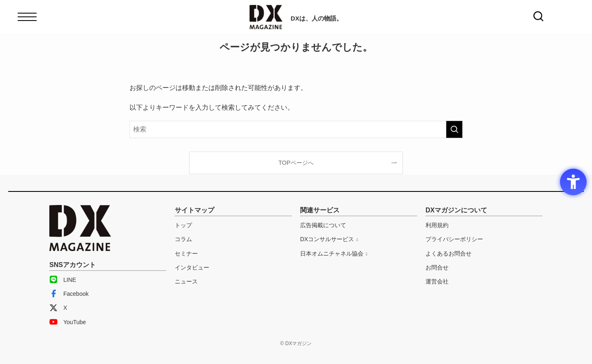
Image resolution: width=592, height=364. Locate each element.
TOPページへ (296, 163)
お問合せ (437, 267)
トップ (183, 225)
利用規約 (437, 225)
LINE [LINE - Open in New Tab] (63, 280)
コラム (183, 239)
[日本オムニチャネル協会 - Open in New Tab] (334, 253)
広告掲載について (323, 225)
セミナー (186, 253)
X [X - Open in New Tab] (58, 308)
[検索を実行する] (454, 129)
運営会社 (437, 281)
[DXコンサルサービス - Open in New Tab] (329, 239)
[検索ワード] (296, 129)
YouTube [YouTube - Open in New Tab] (68, 322)
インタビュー (192, 267)
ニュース (186, 281)
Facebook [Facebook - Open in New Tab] (69, 294)
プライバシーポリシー (454, 239)
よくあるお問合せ (449, 253)
